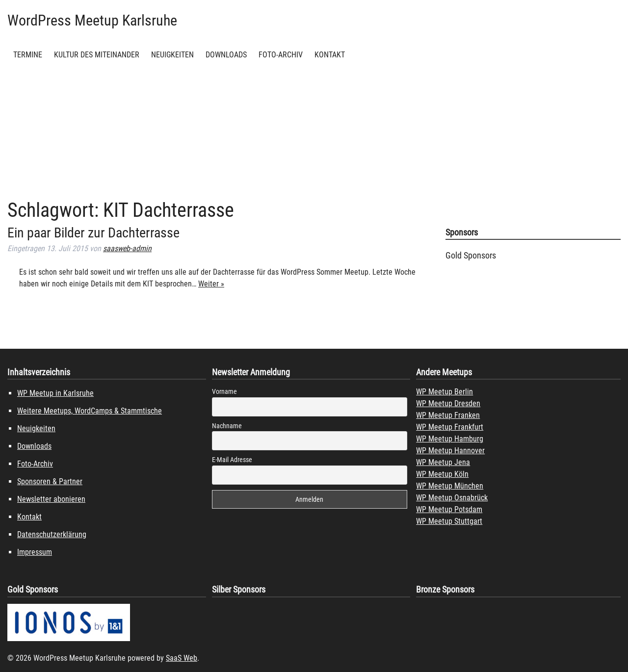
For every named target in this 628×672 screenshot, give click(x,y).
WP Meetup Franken (448, 415)
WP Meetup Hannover (450, 451)
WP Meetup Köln (442, 474)
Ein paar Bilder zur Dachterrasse (93, 233)
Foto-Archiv (281, 55)
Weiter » (211, 284)
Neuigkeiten (172, 55)
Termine (28, 55)
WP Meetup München (450, 486)
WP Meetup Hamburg (450, 439)
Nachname (227, 426)
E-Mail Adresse (232, 460)
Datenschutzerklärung (52, 534)
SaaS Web (182, 658)
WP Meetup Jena (443, 462)
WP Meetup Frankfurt (450, 427)
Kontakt (330, 55)
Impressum (35, 552)
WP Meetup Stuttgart (449, 521)
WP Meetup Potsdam (449, 509)
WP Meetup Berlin (445, 392)
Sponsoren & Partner (50, 481)
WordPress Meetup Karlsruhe (92, 20)
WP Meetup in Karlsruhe (55, 393)
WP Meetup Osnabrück (452, 498)
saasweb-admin (127, 248)
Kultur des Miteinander (97, 55)
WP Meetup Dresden (448, 403)
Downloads (226, 55)
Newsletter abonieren (51, 499)
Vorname (224, 391)
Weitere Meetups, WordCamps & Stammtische (90, 411)
